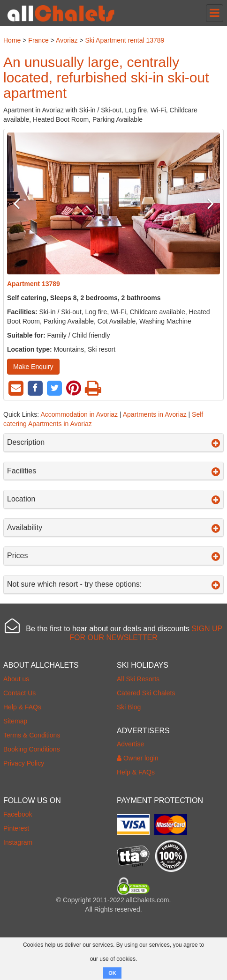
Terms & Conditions (32, 735)
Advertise (130, 744)
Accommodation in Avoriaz (79, 414)
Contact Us (19, 693)
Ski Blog (129, 707)
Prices (113, 556)
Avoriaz (67, 40)
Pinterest (16, 828)
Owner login (138, 758)
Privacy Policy (24, 763)
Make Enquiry (33, 367)
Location (113, 499)
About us (16, 679)
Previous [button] (23, 203)
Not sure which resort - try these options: (113, 584)
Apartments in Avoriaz (155, 414)
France (38, 40)
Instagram (18, 842)
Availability (113, 528)
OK (112, 973)
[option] (113, 203)
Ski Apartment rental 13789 (125, 40)
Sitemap (15, 721)
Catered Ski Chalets (146, 693)
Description (113, 442)
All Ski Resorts (138, 679)
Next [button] (204, 203)
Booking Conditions (32, 749)
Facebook (18, 814)
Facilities (113, 471)
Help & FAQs (22, 707)
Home (12, 40)
